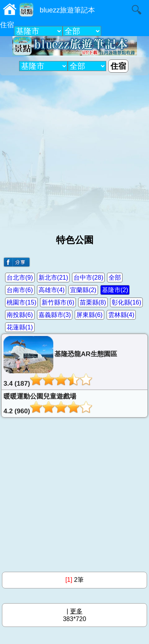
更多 (76, 611)
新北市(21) (53, 278)
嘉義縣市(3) (55, 315)
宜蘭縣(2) (83, 290)
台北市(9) (20, 278)
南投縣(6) (20, 315)
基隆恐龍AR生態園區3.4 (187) (60, 362)
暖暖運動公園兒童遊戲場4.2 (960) (48, 404)
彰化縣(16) (126, 302)
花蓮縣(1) (20, 327)
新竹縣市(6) (58, 302)
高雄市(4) (52, 290)
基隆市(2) (115, 290)
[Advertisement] (74, 152)
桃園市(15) (21, 302)
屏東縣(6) (89, 315)
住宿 (7, 25)
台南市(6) (20, 290)
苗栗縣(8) (93, 302)
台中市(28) (88, 278)
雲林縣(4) (121, 315)
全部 (115, 278)
